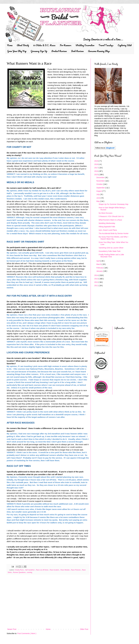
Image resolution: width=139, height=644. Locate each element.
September (101, 188)
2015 (96, 175)
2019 (96, 161)
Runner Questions (20, 572)
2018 (96, 164)
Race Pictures (76, 570)
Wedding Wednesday (107, 223)
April (98, 261)
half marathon (30, 570)
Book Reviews (77, 51)
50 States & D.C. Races (44, 45)
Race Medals (65, 570)
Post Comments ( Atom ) (27, 633)
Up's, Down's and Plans (108, 230)
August (99, 191)
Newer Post (12, 629)
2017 (96, 168)
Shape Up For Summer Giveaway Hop (113, 204)
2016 (96, 171)
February (100, 268)
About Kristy (23, 45)
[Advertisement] (48, 607)
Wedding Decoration (85, 45)
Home (10, 45)
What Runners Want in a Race (110, 220)
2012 (96, 282)
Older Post (84, 629)
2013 (96, 279)
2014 (96, 275)
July (98, 194)
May (98, 201)
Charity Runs (19, 570)
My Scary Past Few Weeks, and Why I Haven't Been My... (113, 238)
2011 (96, 286)
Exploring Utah (125, 45)
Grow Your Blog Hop (17, 51)
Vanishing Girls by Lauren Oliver (111, 248)
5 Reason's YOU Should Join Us (111, 216)
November (101, 181)
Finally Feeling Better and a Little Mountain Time (111, 256)
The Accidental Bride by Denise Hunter (114, 233)
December (101, 178)
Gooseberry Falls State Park (110, 251)
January (100, 271)
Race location (55, 570)
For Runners (66, 45)
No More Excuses (105, 213)
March (99, 264)
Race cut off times (42, 570)
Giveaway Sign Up (39, 51)
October (100, 184)
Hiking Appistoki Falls (107, 227)
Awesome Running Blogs (99, 51)
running (30, 572)
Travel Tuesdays (106, 45)
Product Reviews (59, 51)
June (99, 198)
